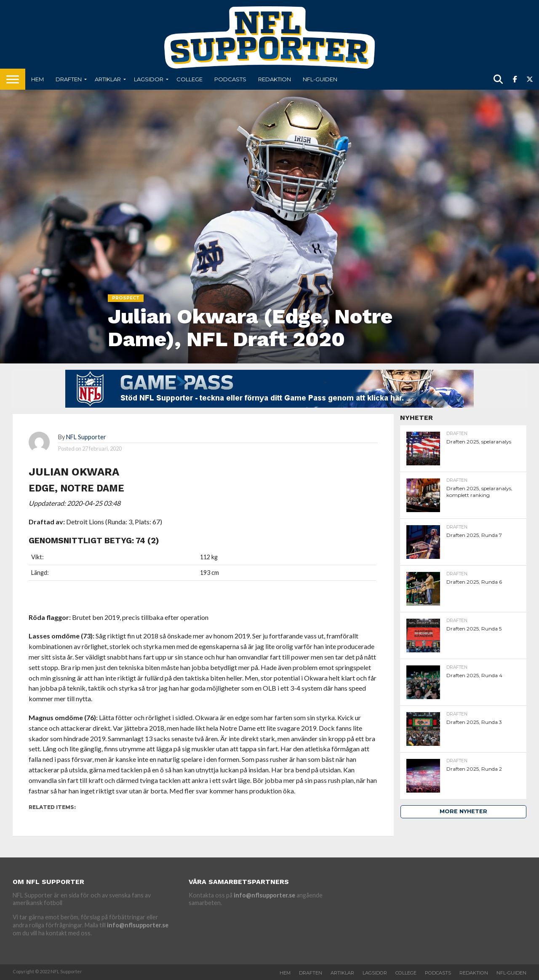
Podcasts (230, 79)
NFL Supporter (86, 437)
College (189, 79)
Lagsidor (149, 79)
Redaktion (275, 79)
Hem (37, 79)
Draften (69, 79)
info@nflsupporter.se (138, 925)
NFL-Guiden (320, 79)
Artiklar (108, 79)
